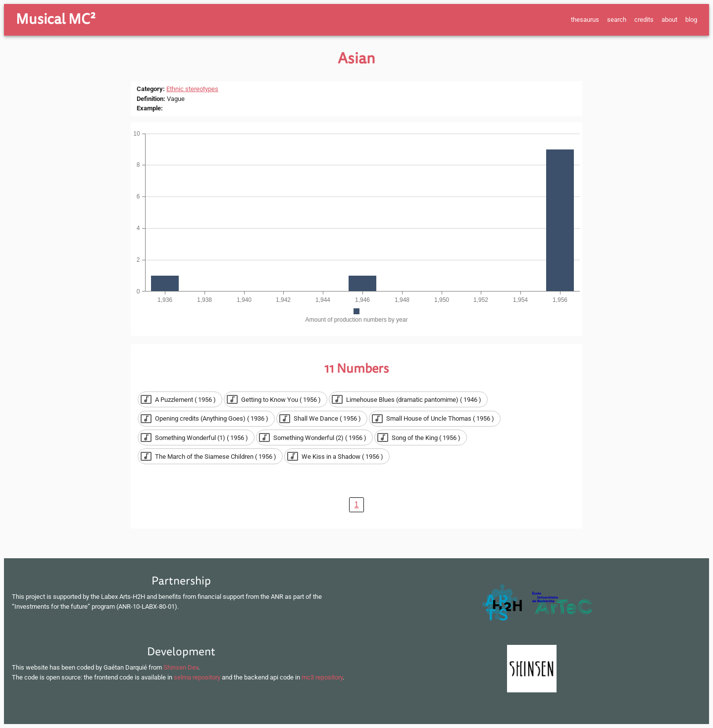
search (617, 20)
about (669, 20)
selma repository (197, 677)
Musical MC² (56, 19)
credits (644, 20)
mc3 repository (322, 677)
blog (691, 20)
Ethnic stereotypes (192, 89)
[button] (180, 399)
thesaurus (585, 20)
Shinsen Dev (181, 667)
